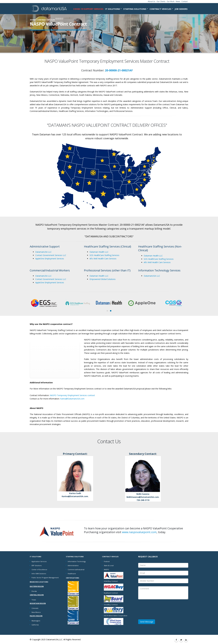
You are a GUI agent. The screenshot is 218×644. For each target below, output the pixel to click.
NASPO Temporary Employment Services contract (72, 395)
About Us (151, 1)
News (178, 1)
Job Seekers (181, 9)
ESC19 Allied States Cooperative (116, 616)
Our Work (171, 1)
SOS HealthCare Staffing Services (104, 255)
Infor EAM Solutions (39, 574)
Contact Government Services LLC (51, 255)
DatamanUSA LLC (43, 252)
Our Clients (161, 1)
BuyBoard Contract (111, 593)
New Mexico (36, 612)
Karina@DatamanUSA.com (72, 399)
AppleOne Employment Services (50, 259)
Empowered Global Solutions (103, 279)
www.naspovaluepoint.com (139, 532)
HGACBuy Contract (111, 581)
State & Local (109, 565)
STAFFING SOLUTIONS (135, 9)
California (35, 625)
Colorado (35, 608)
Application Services (39, 561)
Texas (34, 600)
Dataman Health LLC (99, 252)
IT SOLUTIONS (113, 9)
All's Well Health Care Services (103, 259)
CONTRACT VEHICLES (160, 9)
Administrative (73, 565)
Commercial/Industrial (76, 569)
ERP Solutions (37, 565)
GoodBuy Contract (111, 605)
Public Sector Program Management (45, 578)
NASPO (106, 569)
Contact (184, 1)
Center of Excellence (39, 569)
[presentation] (159, 608)
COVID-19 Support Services (88, 9)
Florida (34, 591)
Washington (36, 621)
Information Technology (77, 561)
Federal (107, 561)
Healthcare (72, 574)
